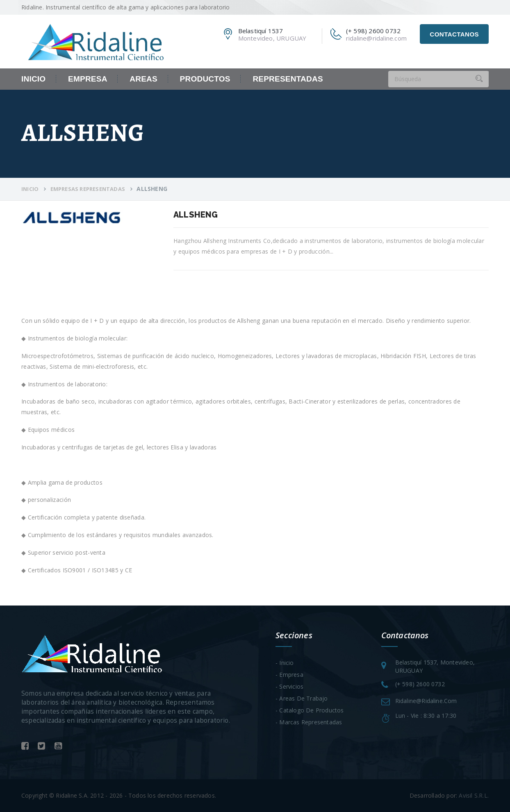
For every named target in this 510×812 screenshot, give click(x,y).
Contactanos (454, 34)
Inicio (33, 79)
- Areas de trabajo (302, 698)
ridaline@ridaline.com (376, 38)
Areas (143, 79)
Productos (205, 79)
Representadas (288, 79)
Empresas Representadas (88, 189)
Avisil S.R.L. (474, 795)
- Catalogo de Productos (310, 710)
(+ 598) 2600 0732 (420, 684)
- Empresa (289, 675)
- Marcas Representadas (309, 722)
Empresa (88, 79)
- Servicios (289, 686)
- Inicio (285, 663)
